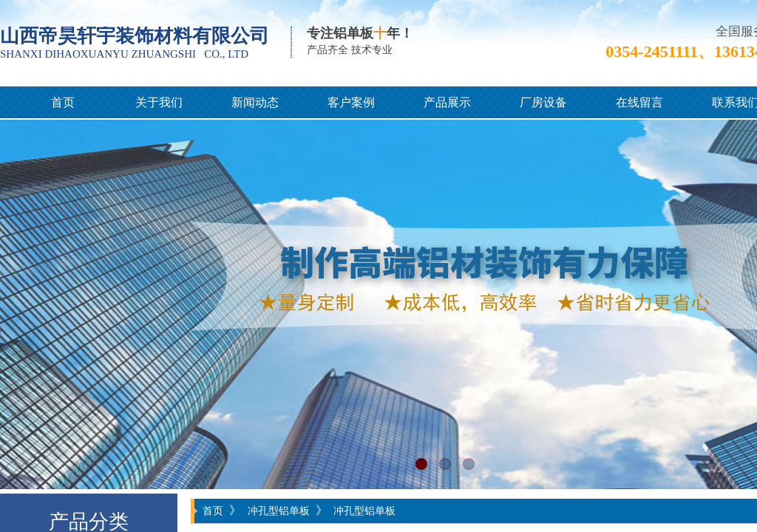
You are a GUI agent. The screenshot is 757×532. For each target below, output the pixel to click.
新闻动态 (255, 102)
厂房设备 (543, 102)
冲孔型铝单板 (279, 511)
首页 (63, 102)
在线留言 (639, 102)
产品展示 (447, 102)
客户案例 (351, 102)
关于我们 (159, 102)
